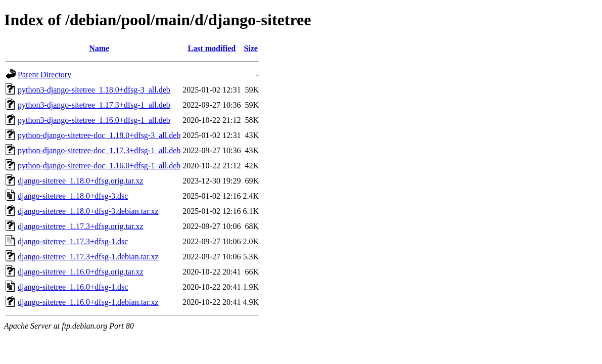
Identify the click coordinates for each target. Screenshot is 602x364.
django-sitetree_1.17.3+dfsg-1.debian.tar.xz (88, 257)
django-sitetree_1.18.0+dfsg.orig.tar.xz (81, 181)
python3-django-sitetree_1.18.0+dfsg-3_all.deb (94, 90)
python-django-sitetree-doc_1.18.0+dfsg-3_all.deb (99, 135)
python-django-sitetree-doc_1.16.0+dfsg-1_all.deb (99, 166)
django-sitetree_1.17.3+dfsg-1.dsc (73, 241)
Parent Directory (44, 75)
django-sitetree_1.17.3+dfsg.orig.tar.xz (81, 226)
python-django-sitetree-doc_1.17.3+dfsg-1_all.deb (99, 150)
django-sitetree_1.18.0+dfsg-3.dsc (73, 196)
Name (99, 48)
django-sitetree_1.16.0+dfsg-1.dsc (73, 287)
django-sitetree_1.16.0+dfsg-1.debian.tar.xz (88, 302)
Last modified (212, 48)
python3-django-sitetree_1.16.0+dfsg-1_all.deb (94, 120)
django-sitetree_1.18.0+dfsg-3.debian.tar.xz (88, 211)
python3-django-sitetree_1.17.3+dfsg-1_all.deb (94, 105)
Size (251, 48)
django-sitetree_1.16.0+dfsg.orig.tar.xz (81, 272)
